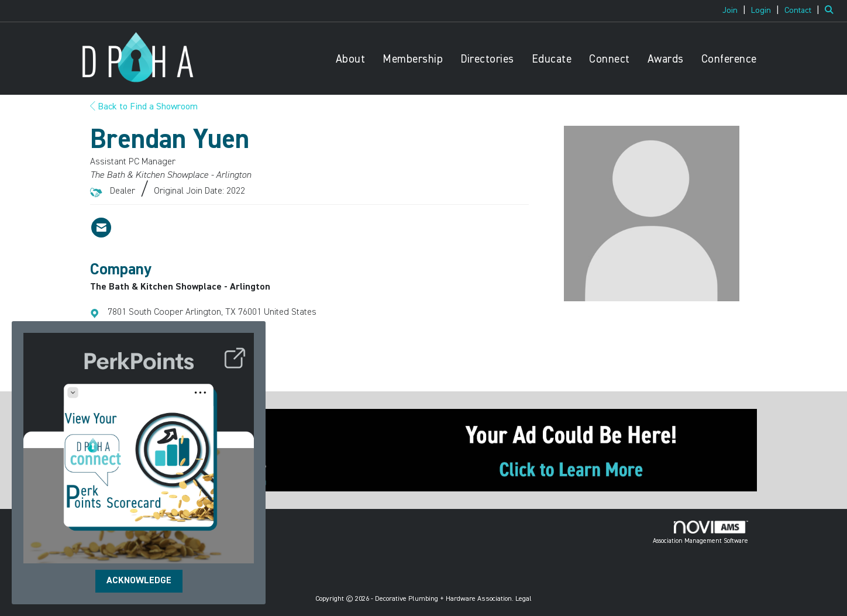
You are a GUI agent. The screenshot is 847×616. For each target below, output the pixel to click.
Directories (487, 59)
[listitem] (736, 11)
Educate (552, 59)
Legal (524, 599)
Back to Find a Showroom (144, 107)
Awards (666, 59)
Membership (413, 59)
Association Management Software (700, 532)
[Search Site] (831, 11)
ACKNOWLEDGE (139, 581)
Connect (610, 59)
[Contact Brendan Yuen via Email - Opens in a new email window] (101, 228)
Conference (729, 59)
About (351, 59)
